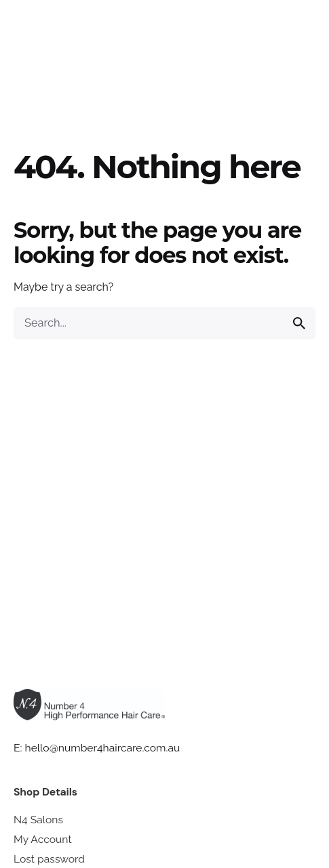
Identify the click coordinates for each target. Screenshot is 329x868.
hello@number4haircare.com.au (103, 748)
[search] (299, 323)
